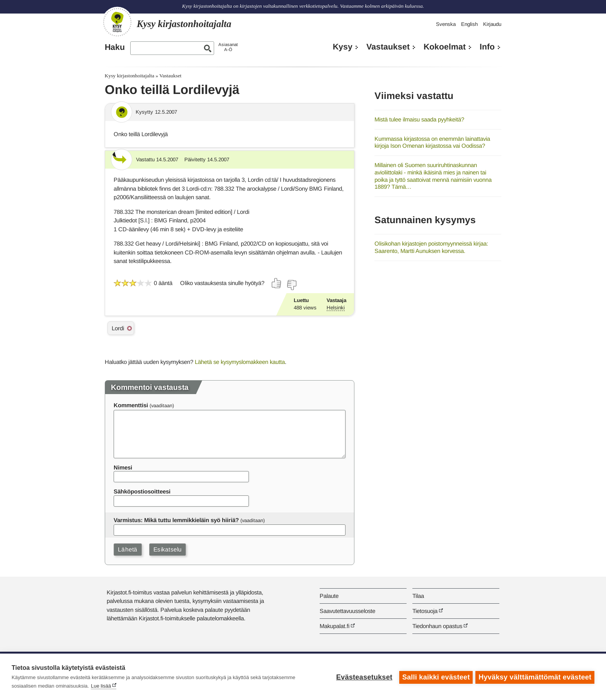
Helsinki (336, 308)
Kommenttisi (131, 405)
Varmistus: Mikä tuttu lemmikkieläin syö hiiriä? (176, 520)
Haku (115, 47)
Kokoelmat (445, 47)
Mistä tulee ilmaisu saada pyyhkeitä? (419, 119)
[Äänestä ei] (291, 285)
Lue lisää (101, 686)
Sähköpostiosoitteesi (142, 491)
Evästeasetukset (363, 677)
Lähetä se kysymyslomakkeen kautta (240, 362)
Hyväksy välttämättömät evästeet (535, 677)
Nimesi (123, 467)
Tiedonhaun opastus (437, 626)
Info (487, 47)
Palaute (329, 596)
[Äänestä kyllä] (277, 283)
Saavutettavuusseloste (347, 611)
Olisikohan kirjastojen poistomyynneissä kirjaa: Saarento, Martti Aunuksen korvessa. (431, 247)
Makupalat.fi (334, 626)
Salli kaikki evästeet (435, 677)
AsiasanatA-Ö (228, 47)
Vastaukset (388, 47)
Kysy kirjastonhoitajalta (129, 76)
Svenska (446, 24)
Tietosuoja (425, 611)
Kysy (343, 47)
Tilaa (418, 596)
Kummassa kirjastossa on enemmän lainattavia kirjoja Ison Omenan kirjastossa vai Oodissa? (432, 142)
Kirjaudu (492, 24)
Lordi (118, 328)
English (469, 24)
